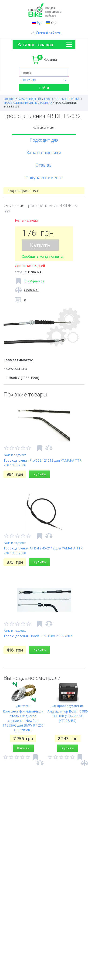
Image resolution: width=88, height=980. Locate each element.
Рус (39, 23)
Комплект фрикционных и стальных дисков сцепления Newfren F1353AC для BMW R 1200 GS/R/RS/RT (23, 721)
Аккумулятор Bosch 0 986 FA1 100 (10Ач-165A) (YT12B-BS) (68, 716)
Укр (54, 23)
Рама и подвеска (15, 455)
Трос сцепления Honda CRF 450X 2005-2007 (38, 636)
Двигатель (23, 706)
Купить (40, 245)
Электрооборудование (68, 706)
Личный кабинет (49, 32)
